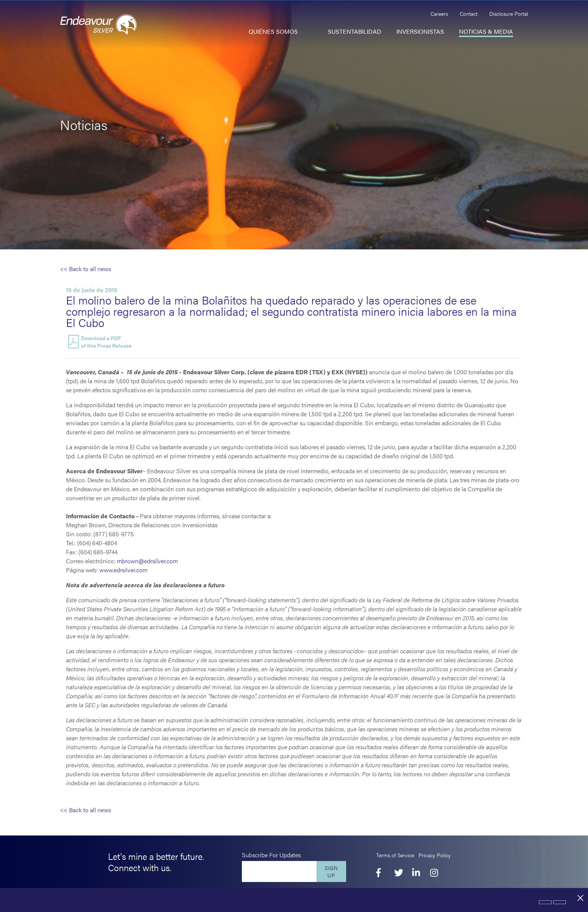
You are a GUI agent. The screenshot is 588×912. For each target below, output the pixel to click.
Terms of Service (395, 855)
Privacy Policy (435, 855)
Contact (469, 13)
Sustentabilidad (355, 31)
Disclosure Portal (509, 13)
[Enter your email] (279, 871)
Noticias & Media (486, 31)
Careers (439, 13)
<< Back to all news (85, 269)
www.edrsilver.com (123, 570)
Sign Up (331, 871)
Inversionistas (420, 31)
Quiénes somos (273, 31)
